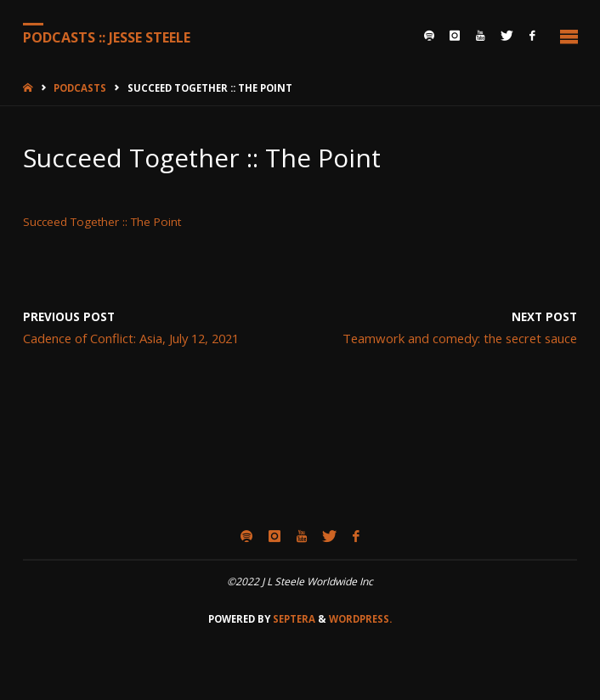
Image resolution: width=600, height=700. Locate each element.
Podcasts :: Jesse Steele (107, 37)
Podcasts (80, 88)
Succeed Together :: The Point (102, 222)
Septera (293, 619)
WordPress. (360, 619)
